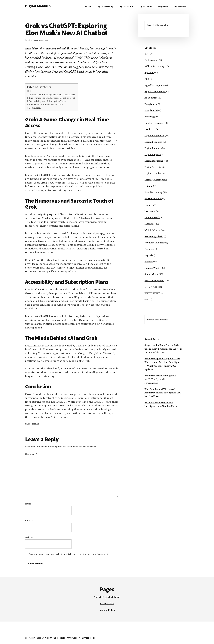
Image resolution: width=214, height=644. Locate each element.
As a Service (151, 98)
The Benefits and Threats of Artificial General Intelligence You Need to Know (163, 393)
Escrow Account (153, 199)
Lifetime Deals (152, 218)
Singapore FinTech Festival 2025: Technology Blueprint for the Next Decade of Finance (163, 349)
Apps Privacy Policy (155, 91)
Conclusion (35, 108)
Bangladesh (151, 104)
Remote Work (152, 268)
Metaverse (150, 224)
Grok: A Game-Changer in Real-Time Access (52, 95)
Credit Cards (151, 129)
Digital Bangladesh (154, 136)
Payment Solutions (155, 243)
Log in (93, 638)
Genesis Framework (69, 638)
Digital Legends (153, 155)
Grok (51, 156)
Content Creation (154, 123)
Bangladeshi (151, 110)
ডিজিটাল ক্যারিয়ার (152, 287)
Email (29, 521)
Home (148, 205)
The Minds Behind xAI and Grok (46, 105)
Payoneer (150, 249)
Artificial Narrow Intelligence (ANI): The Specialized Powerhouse (160, 379)
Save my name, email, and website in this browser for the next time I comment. (69, 554)
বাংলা (147, 299)
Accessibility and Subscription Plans (47, 101)
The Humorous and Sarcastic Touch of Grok (52, 98)
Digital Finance (153, 148)
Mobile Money (152, 230)
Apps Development (155, 85)
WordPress (84, 638)
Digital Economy (153, 142)
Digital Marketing (154, 161)
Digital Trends (152, 173)
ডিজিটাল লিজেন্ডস (152, 293)
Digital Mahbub (38, 6)
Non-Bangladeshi (154, 236)
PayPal (148, 255)
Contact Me (107, 604)
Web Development (154, 281)
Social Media (151, 274)
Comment (31, 454)
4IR (146, 54)
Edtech (148, 186)
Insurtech (150, 211)
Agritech (149, 73)
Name (29, 504)
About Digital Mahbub (107, 597)
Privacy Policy (107, 610)
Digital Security (153, 167)
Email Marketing (153, 192)
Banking (149, 117)
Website (29, 537)
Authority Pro (49, 638)
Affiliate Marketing (154, 66)
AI (38, 424)
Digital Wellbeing (154, 180)
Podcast (149, 262)
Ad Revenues (151, 60)
